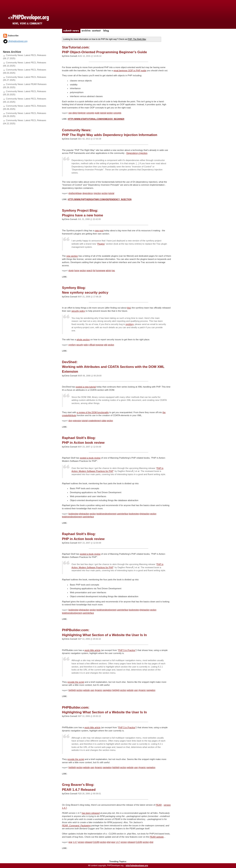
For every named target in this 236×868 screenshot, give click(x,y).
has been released (91, 813)
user (92, 690)
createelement (95, 421)
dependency (88, 193)
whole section (83, 339)
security (80, 345)
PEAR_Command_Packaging (76, 826)
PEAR (159, 805)
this (129, 308)
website (87, 690)
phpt (109, 842)
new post (99, 231)
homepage (101, 271)
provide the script (76, 682)
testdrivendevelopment (106, 514)
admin (108, 271)
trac (113, 271)
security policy (78, 311)
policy (86, 345)
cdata (104, 421)
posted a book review (90, 458)
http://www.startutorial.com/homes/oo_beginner (96, 119)
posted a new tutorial (86, 387)
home (77, 271)
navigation (107, 690)
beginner (82, 113)
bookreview (74, 514)
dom (70, 421)
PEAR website (157, 837)
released (89, 842)
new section (72, 256)
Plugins (101, 244)
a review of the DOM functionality (93, 412)
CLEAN (96, 842)
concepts (90, 113)
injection (97, 193)
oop (70, 113)
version (81, 842)
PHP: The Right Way (137, 39)
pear (70, 842)
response (99, 345)
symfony (130, 324)
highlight (72, 690)
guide (97, 113)
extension (77, 421)
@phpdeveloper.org (15, 41)
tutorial (103, 113)
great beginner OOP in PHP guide (130, 70)
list (94, 271)
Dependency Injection (137, 153)
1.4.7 (75, 842)
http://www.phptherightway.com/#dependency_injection (100, 199)
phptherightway (75, 193)
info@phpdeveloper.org (137, 866)
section (110, 113)
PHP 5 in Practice (127, 650)
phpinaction (84, 514)
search (90, 271)
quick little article (92, 650)
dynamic (98, 690)
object (75, 113)
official (92, 345)
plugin (71, 271)
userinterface (123, 514)
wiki (106, 345)
